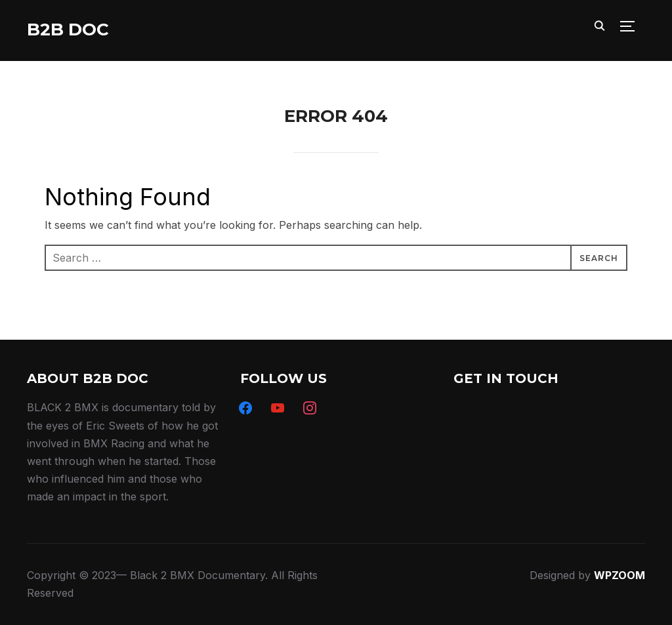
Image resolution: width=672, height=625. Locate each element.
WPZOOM (619, 575)
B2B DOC (68, 30)
